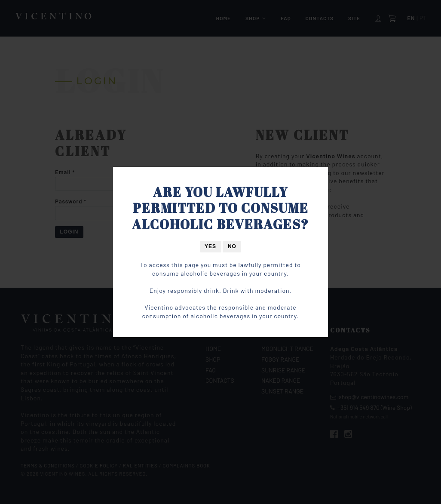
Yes (210, 246)
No (232, 246)
